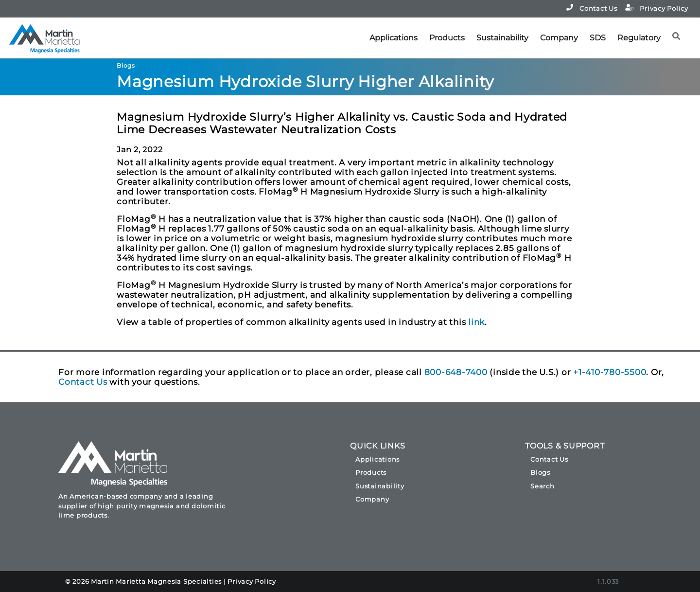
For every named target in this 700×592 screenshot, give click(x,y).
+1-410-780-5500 (610, 372)
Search (542, 486)
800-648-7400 (456, 372)
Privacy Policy (657, 8)
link (476, 322)
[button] (679, 32)
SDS (598, 38)
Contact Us (592, 8)
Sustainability (502, 38)
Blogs (540, 472)
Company (559, 38)
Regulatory (639, 38)
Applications (394, 38)
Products (447, 38)
